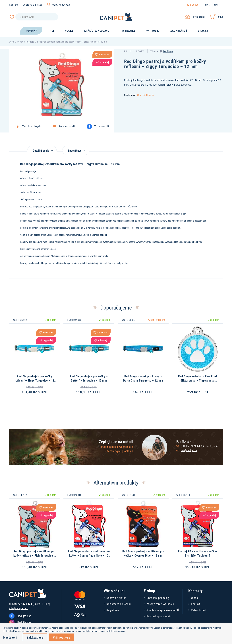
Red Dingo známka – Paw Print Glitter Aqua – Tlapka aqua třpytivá (198, 380)
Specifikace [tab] (76, 151)
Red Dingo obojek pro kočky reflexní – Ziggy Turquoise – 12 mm (34, 380)
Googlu (189, 628)
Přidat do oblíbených (31, 126)
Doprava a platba (33, 5)
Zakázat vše (35, 637)
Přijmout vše (61, 637)
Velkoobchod (199, 610)
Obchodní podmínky (158, 598)
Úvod (11, 42)
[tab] (42, 149)
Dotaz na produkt (67, 126)
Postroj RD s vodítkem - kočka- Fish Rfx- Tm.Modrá (198, 553)
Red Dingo (168, 51)
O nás (194, 598)
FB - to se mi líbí (101, 126)
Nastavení (10, 637)
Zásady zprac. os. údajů (160, 604)
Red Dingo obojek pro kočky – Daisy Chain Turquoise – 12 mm (143, 378)
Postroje (30, 42)
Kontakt (14, 5)
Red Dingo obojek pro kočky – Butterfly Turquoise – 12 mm (89, 378)
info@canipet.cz (189, 450)
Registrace (113, 610)
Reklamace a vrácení (119, 604)
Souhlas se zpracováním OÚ (163, 610)
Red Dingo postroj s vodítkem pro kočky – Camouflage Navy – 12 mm (89, 555)
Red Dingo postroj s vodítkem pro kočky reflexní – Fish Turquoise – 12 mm (35, 555)
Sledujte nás (24, 616)
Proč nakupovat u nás (159, 616)
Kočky (20, 42)
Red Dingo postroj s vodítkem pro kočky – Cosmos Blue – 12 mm (143, 553)
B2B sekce (193, 5)
